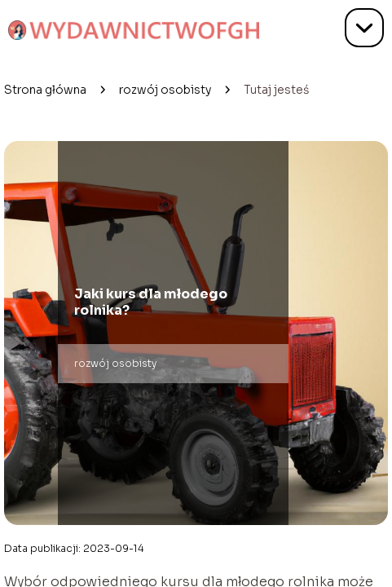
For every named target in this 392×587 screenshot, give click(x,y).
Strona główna (45, 90)
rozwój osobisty (165, 90)
